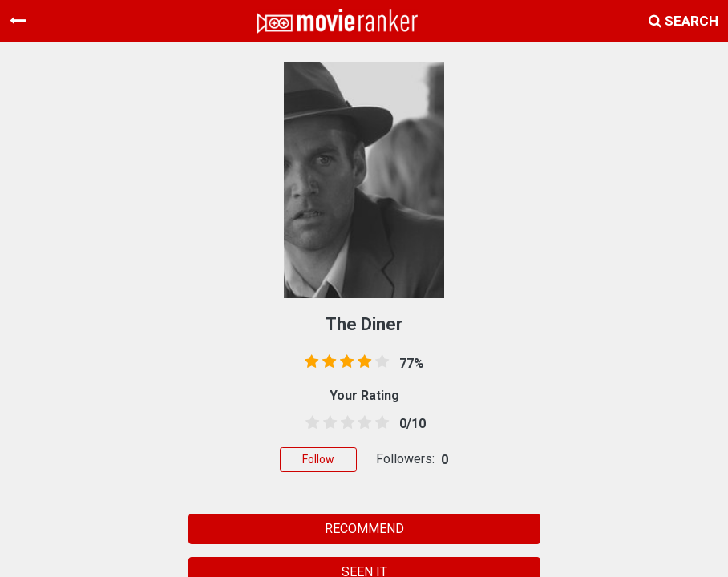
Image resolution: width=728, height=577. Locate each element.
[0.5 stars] (309, 423)
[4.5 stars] (379, 423)
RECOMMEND (364, 529)
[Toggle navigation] (18, 21)
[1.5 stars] (327, 423)
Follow (318, 459)
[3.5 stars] (362, 423)
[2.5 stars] (345, 423)
